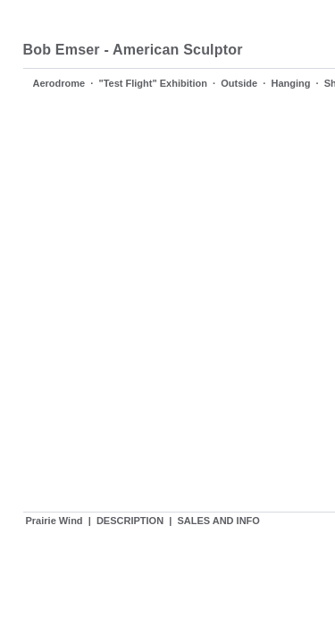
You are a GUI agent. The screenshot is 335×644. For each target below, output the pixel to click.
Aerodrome (59, 83)
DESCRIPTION (130, 521)
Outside (239, 83)
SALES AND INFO (218, 521)
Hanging (290, 83)
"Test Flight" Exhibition (152, 83)
